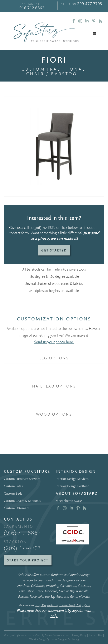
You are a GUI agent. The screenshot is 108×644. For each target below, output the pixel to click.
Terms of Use (95, 635)
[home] (45, 32)
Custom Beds (13, 493)
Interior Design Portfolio (73, 486)
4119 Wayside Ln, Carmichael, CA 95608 (63, 605)
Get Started (54, 250)
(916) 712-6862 (44, 227)
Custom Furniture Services (22, 479)
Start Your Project (28, 560)
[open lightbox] (54, 146)
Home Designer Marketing (65, 639)
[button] (94, 34)
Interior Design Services (72, 479)
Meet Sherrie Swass (69, 501)
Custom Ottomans (17, 508)
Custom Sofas (13, 486)
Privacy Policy (79, 635)
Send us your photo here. (54, 342)
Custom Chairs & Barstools (22, 501)
